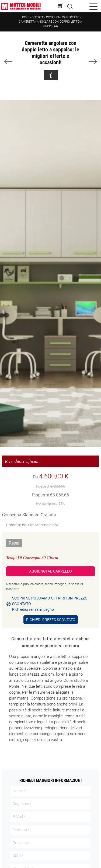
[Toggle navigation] (93, 6)
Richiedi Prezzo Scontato (51, 620)
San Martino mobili (44, 525)
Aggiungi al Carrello (50, 571)
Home (25, 17)
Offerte (38, 17)
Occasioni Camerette (62, 17)
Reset (14, 543)
